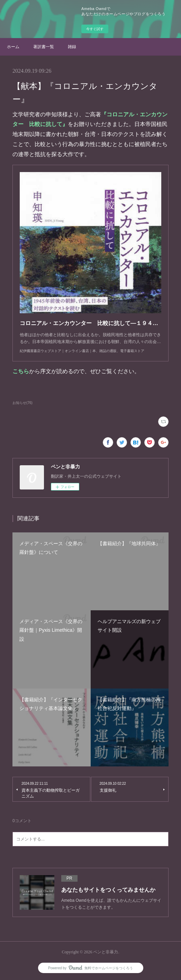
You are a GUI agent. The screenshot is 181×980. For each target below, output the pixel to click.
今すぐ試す (95, 29)
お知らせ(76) (22, 403)
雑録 (72, 47)
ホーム (13, 47)
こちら (21, 371)
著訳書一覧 (44, 47)
